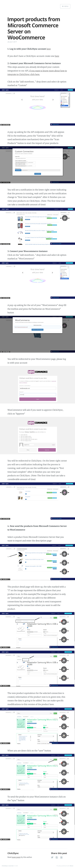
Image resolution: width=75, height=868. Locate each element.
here (49, 49)
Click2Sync (13, 853)
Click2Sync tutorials (8, 866)
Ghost (71, 866)
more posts (16, 857)
